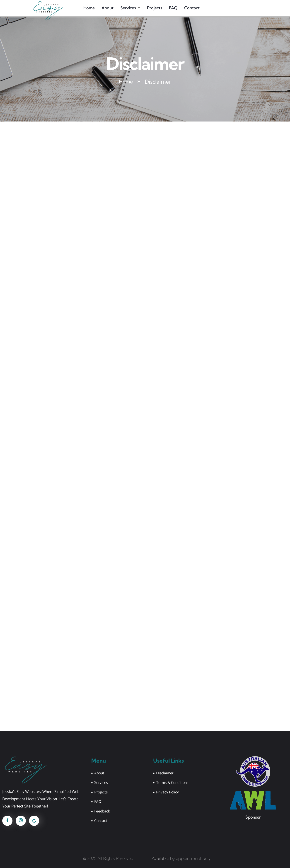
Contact (191, 8)
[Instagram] (21, 821)
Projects (153, 8)
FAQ (172, 8)
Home (88, 8)
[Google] (34, 821)
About (106, 8)
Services (129, 8)
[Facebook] (7, 821)
